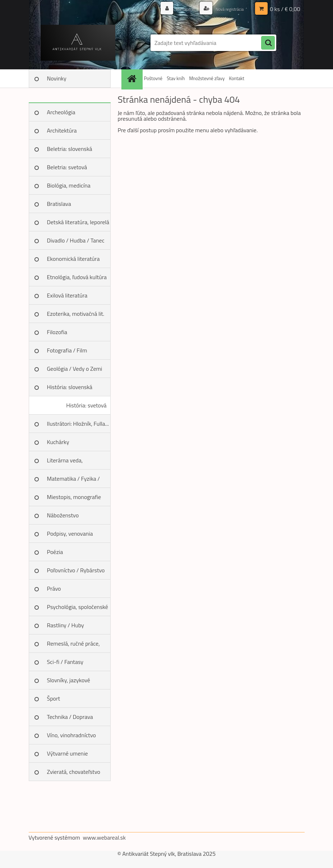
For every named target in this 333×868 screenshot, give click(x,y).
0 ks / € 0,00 (285, 9)
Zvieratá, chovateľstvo (74, 772)
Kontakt (237, 78)
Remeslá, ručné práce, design (73, 646)
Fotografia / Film (67, 350)
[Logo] (78, 43)
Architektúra (62, 130)
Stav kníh (176, 78)
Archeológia (61, 112)
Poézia (55, 552)
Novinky (57, 78)
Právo (54, 588)
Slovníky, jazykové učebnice (69, 683)
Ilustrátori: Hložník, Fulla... (78, 424)
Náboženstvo (63, 515)
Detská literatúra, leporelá (78, 222)
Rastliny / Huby (66, 625)
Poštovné (153, 78)
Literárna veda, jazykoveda (65, 463)
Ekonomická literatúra (73, 259)
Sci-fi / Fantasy (65, 662)
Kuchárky (58, 442)
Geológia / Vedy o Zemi (75, 369)
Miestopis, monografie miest (74, 499)
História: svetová (86, 405)
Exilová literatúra (67, 295)
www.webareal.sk (104, 837)
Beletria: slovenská (70, 149)
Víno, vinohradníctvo (71, 735)
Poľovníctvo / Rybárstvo (76, 570)
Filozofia (57, 332)
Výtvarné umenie (68, 753)
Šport (54, 698)
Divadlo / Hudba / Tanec (76, 240)
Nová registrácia (226, 9)
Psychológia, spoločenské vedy (78, 609)
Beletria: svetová (67, 167)
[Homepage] (133, 79)
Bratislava (59, 204)
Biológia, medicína (69, 185)
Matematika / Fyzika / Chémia (73, 481)
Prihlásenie (178, 9)
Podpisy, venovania (70, 534)
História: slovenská (70, 387)
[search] (268, 43)
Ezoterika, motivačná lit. (76, 314)
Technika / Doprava (70, 717)
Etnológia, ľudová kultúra (77, 277)
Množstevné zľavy (207, 78)
